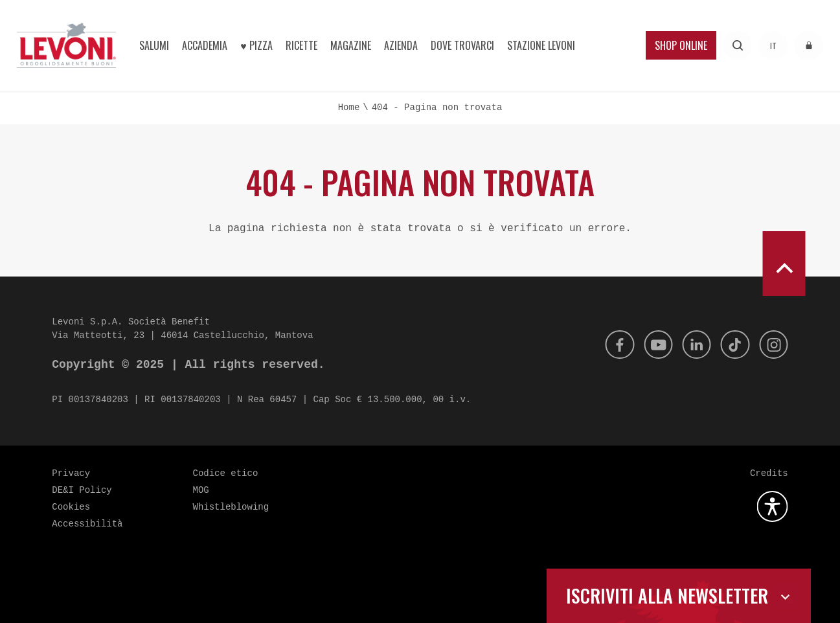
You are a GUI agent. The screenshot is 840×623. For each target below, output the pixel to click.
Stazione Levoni (541, 45)
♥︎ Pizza (256, 45)
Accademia (205, 45)
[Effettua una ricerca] (737, 46)
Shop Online (681, 45)
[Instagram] (773, 345)
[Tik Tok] (732, 345)
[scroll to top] (784, 264)
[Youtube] (650, 345)
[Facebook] (609, 345)
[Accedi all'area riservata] (809, 46)
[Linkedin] (691, 345)
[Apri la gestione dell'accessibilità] (773, 506)
